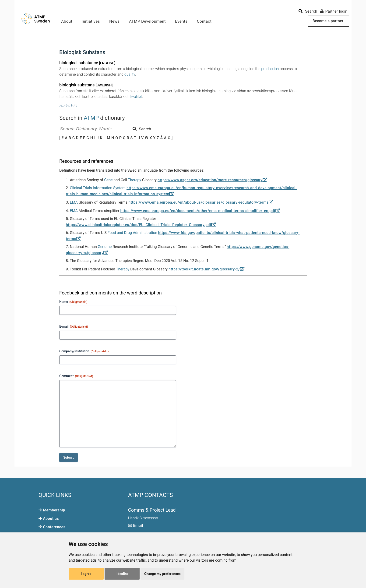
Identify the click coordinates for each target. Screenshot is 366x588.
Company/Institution (84, 351)
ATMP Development (147, 21)
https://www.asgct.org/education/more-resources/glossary (210, 180)
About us (51, 519)
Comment (76, 376)
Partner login (334, 11)
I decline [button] (122, 574)
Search (142, 129)
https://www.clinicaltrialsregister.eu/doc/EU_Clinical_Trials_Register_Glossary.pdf (139, 225)
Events (181, 21)
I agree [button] (86, 574)
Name (73, 302)
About (67, 21)
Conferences (54, 527)
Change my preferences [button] (162, 574)
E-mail (74, 327)
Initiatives (91, 21)
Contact (204, 21)
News (114, 21)
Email (138, 526)
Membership (54, 510)
